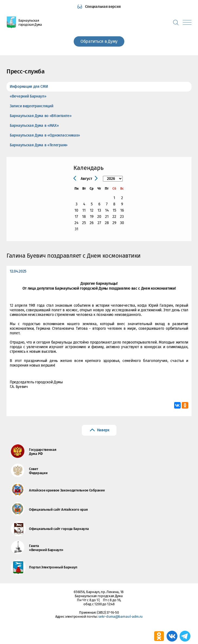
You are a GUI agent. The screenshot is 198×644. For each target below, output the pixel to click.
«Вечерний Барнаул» (28, 96)
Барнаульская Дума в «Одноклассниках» (45, 135)
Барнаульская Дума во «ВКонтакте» (40, 116)
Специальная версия (103, 7)
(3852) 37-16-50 (108, 612)
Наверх (103, 430)
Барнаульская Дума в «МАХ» (34, 126)
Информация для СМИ (29, 87)
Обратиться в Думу (99, 41)
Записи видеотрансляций (31, 106)
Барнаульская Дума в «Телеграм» (39, 145)
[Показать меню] (187, 22)
